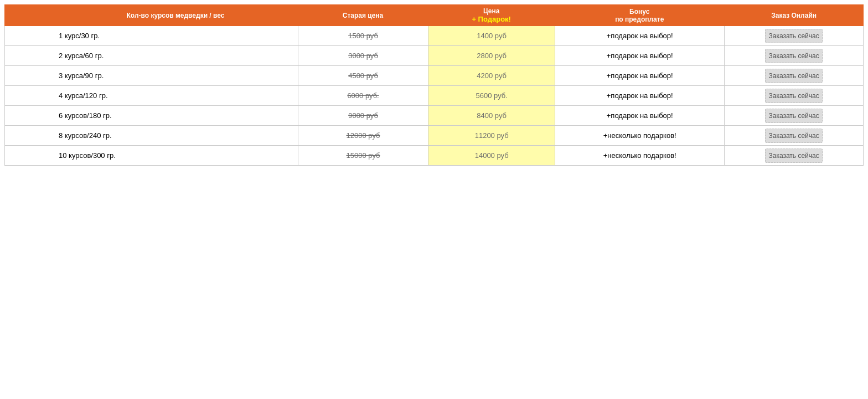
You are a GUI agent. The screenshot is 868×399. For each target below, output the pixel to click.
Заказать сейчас (794, 36)
